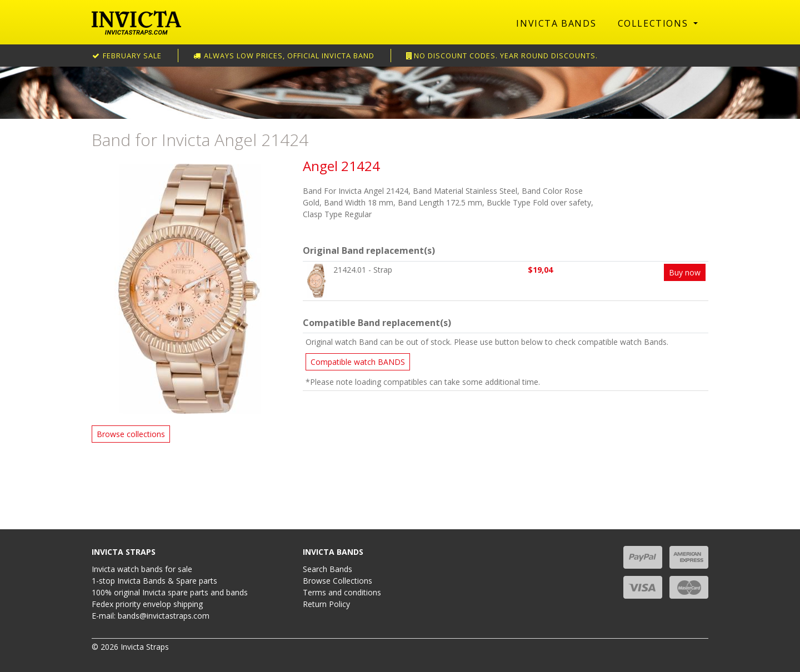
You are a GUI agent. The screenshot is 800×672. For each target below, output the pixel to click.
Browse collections (131, 434)
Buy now (685, 272)
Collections (654, 23)
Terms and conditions (342, 592)
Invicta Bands (556, 23)
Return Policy (326, 604)
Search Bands (327, 569)
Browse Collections (337, 581)
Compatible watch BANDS (358, 362)
